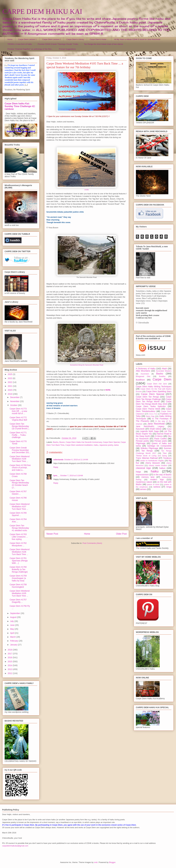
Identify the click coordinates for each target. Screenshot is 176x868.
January (14, 645)
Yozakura (167, 458)
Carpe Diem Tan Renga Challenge (154, 398)
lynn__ (56, 476)
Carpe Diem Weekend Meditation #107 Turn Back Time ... (20, 507)
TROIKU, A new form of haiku (20, 44)
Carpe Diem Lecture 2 (51, 39)
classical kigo (143, 468)
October (14, 405)
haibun (162, 468)
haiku (96, 445)
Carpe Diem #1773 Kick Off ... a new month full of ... (18, 411)
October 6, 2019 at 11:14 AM (76, 460)
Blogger (112, 862)
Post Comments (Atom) (92, 543)
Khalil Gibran (156, 429)
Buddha (162, 376)
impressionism (142, 475)
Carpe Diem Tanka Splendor (151, 406)
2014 (10, 665)
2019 (10, 394)
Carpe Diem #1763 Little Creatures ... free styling (19, 537)
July (12, 621)
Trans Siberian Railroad (147, 458)
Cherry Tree (153, 414)
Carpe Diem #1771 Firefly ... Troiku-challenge (18, 435)
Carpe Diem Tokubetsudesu (154, 410)
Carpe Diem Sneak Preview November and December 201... (20, 450)
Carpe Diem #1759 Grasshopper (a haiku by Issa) (18, 578)
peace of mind (153, 485)
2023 (10, 378)
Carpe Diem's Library (75, 39)
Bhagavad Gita (143, 376)
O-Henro (159, 436)
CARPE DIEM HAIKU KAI (42, 11)
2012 (10, 673)
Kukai (169, 429)
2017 (10, 654)
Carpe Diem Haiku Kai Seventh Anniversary (84, 442)
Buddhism (140, 380)
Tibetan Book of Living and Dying (151, 456)
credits (87, 190)
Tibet (165, 453)
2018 (10, 650)
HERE (108, 390)
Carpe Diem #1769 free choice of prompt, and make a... (20, 468)
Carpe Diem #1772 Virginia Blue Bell (18, 419)
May (12, 629)
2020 (10, 390)
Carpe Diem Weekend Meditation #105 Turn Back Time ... (20, 593)
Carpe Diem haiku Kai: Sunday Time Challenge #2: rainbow (20, 106)
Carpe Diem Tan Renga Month (154, 400)
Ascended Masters (164, 371)
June (13, 625)
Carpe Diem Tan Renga (147, 397)
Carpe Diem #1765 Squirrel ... (18, 514)
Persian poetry (143, 441)
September (15, 613)
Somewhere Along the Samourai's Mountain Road (87, 365)
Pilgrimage (141, 443)
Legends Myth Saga (149, 431)
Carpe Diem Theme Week (148, 409)
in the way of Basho (163, 475)
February (14, 641)
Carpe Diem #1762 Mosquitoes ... (18, 544)
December (15, 397)
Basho (56, 442)
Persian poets (161, 441)
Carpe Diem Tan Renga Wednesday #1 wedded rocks (19, 528)
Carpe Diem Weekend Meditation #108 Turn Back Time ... (20, 459)
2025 (10, 374)
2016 (10, 657)
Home (10, 39)
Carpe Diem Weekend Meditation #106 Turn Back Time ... (20, 552)
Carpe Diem (162, 379)
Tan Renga (147, 451)
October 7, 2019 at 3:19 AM (71, 476)
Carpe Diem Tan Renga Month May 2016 (154, 403)
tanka (116, 445)
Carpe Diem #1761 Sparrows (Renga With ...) (19, 561)
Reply (56, 467)
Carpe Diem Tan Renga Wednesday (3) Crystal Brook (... (20, 426)
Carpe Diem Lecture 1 (27, 39)
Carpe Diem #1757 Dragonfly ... (18, 601)
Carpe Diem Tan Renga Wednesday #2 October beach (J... (19, 484)
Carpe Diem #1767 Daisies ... (18, 493)
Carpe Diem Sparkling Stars (159, 391)
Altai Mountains (143, 371)
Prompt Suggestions (67, 49)
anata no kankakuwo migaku (152, 461)
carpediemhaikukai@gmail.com (15, 846)
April (12, 633)
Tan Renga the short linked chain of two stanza (103, 44)
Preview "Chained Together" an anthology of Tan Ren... (30, 49)
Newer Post (52, 534)
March (13, 637)
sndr (96, 862)
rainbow (157, 487)
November (15, 401)
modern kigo (157, 479)
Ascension (145, 374)
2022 (10, 382)
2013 (10, 669)
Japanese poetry (106, 445)
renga (169, 487)
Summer (168, 448)
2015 (10, 662)
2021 (10, 386)
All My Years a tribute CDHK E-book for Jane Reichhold (137, 39)
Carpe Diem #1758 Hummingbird (18, 586)
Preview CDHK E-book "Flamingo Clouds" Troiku (58, 44)
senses (143, 489)
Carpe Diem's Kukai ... (99, 39)
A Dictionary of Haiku (146, 369)
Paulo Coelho (160, 439)
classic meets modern (158, 466)
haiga (138, 472)
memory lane (148, 477)
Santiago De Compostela (159, 446)
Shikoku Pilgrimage (149, 448)
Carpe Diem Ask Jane (157, 384)
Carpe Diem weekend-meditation (79, 445)
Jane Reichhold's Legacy (150, 426)
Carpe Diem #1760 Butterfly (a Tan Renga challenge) (19, 569)
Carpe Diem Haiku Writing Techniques (154, 387)
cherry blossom (153, 463)
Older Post (121, 534)
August (13, 617)
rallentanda (58, 460)
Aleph (164, 369)
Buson (62, 442)
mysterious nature (144, 482)
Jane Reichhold (156, 424)
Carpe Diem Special (111, 442)
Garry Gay (150, 416)
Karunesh (140, 429)
